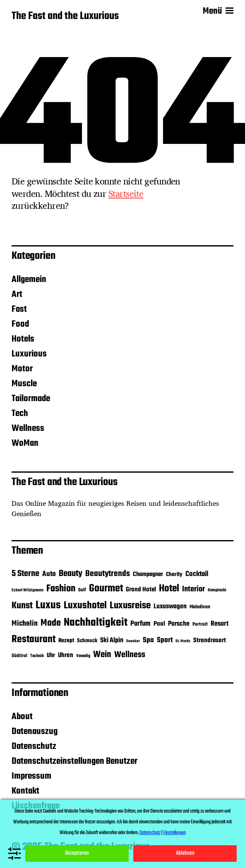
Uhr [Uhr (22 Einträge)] (51, 655)
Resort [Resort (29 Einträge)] (220, 624)
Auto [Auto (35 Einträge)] (49, 574)
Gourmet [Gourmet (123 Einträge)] (106, 589)
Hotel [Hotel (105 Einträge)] (169, 589)
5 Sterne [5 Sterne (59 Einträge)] (25, 574)
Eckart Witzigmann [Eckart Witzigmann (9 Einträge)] (28, 590)
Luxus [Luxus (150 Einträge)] (48, 605)
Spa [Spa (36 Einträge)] (148, 640)
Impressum (31, 776)
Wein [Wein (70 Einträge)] (102, 655)
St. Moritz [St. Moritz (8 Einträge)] (183, 641)
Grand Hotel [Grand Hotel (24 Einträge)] (141, 589)
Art (17, 294)
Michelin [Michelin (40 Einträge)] (25, 624)
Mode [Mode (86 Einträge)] (51, 623)
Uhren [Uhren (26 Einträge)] (66, 655)
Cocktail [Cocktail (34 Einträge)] (197, 574)
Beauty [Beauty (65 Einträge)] (71, 574)
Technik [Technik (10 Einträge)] (37, 656)
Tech (20, 414)
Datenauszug (35, 732)
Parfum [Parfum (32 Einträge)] (141, 624)
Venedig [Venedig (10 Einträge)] (83, 656)
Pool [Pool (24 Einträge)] (159, 624)
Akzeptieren (77, 853)
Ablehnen (185, 853)
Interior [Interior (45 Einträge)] (193, 589)
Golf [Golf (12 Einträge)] (82, 590)
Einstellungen (175, 833)
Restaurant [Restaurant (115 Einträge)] (34, 640)
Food (20, 324)
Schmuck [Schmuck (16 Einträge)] (87, 641)
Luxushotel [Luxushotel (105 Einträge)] (85, 606)
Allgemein (29, 280)
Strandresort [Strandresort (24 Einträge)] (210, 640)
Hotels (23, 339)
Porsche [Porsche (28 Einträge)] (179, 624)
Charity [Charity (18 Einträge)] (174, 574)
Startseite (126, 194)
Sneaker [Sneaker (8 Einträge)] (133, 641)
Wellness (28, 428)
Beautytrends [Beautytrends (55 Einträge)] (108, 574)
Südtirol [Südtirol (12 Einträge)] (19, 656)
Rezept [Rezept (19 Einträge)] (66, 641)
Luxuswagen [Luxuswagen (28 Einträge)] (170, 607)
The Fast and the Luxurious (65, 17)
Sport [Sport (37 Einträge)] (165, 640)
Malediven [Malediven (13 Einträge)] (200, 607)
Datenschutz (34, 746)
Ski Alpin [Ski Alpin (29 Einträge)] (112, 640)
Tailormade (31, 399)
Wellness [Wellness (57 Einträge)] (130, 655)
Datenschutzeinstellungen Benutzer (74, 761)
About (22, 717)
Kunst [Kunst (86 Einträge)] (22, 606)
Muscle (24, 384)
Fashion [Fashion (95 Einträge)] (61, 589)
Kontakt (25, 791)
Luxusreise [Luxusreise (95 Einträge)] (130, 606)
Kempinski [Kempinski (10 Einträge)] (217, 590)
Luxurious (29, 354)
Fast (19, 309)
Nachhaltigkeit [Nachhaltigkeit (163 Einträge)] (96, 623)
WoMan (25, 443)
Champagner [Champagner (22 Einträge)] (148, 574)
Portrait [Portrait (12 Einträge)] (200, 624)
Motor (22, 369)
